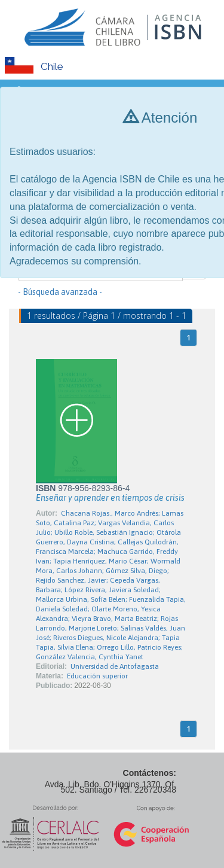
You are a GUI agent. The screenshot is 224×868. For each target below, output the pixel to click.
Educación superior (97, 676)
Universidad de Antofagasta (115, 666)
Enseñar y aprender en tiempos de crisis (110, 498)
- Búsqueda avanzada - (60, 292)
